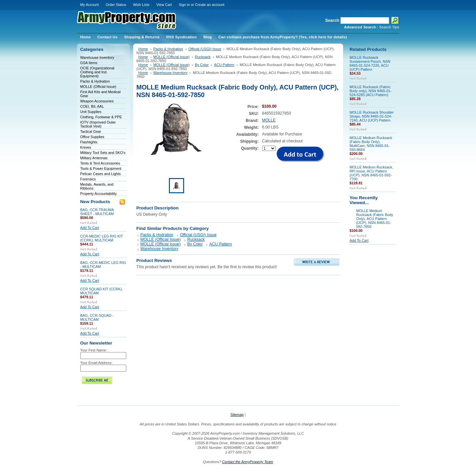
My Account (90, 5)
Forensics (88, 179)
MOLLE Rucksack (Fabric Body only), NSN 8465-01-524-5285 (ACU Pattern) (371, 91)
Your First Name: (94, 350)
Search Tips (389, 27)
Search (332, 20)
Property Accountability (99, 194)
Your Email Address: (97, 363)
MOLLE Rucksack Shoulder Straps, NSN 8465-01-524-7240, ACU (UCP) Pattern (372, 116)
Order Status (116, 5)
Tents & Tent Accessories (100, 163)
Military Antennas (94, 158)
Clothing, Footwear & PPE (101, 117)
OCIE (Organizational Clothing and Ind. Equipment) (97, 72)
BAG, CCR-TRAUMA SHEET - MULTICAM (97, 212)
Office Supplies (92, 137)
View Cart (164, 5)
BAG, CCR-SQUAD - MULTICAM (97, 317)
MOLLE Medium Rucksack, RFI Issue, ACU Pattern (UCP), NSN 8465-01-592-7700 (372, 173)
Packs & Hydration (95, 81)
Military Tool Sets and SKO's (103, 153)
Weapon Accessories (97, 101)
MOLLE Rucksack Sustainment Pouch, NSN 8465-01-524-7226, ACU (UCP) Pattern (370, 63)
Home (143, 49)
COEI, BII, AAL (92, 106)
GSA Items (89, 63)
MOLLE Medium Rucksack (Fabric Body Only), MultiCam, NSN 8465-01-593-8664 (371, 144)
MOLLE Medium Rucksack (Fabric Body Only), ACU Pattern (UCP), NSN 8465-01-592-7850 (375, 219)
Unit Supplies (91, 112)
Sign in (184, 5)
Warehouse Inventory (97, 57)
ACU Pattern (224, 65)
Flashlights (89, 142)
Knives (86, 147)
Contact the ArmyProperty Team (248, 462)
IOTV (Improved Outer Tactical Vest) (98, 124)
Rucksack (203, 57)
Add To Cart (90, 228)
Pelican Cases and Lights (101, 174)
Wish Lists (141, 5)
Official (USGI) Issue (205, 49)
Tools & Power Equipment (101, 168)
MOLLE (269, 120)
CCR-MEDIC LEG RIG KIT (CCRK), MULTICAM (102, 238)
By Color (202, 65)
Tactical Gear (91, 131)
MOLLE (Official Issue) (98, 87)
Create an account (210, 5)
